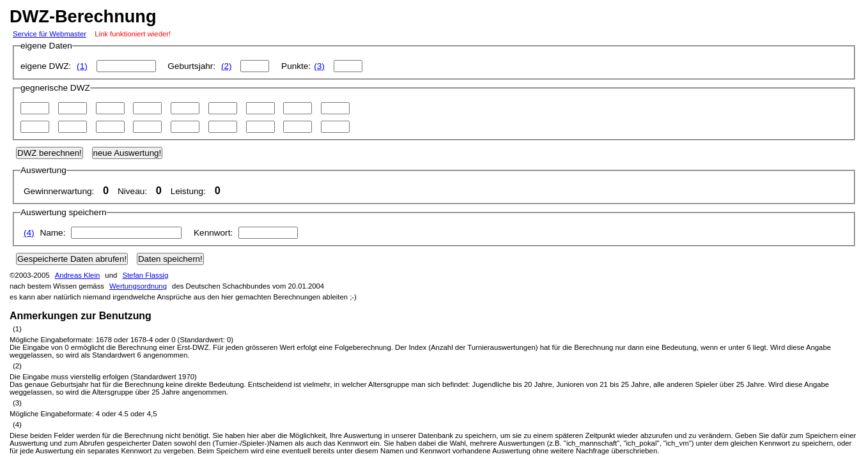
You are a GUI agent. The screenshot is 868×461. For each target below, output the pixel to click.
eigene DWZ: (91, 66)
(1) (82, 66)
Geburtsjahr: (221, 66)
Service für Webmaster (50, 34)
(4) (29, 233)
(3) (319, 66)
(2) (227, 66)
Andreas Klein (78, 275)
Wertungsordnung (138, 286)
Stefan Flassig (145, 275)
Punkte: (322, 66)
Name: (105, 233)
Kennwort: (246, 233)
